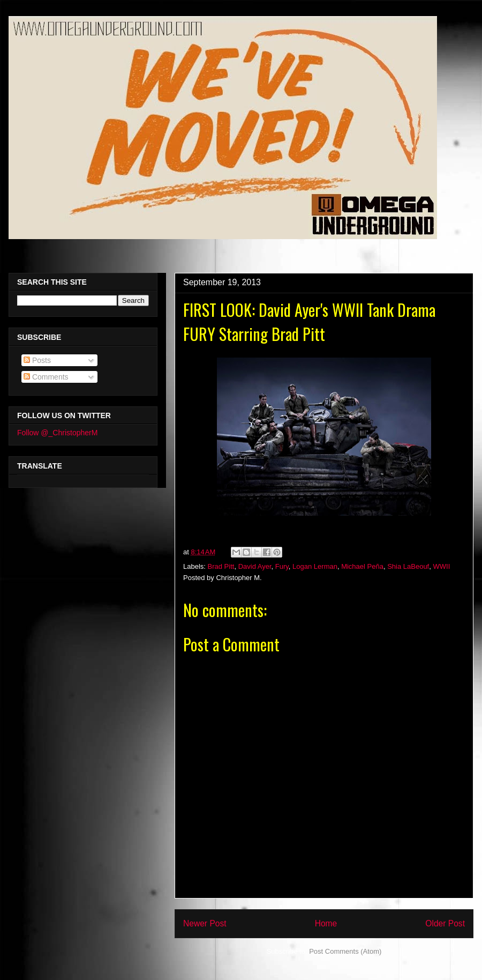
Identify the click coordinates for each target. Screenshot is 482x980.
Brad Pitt (221, 566)
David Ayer (255, 566)
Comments (46, 377)
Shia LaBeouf (408, 566)
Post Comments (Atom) (345, 951)
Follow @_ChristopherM (57, 433)
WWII (441, 566)
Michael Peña (362, 566)
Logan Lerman (315, 566)
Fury (282, 566)
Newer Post (205, 923)
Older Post (445, 923)
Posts (37, 360)
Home (326, 923)
